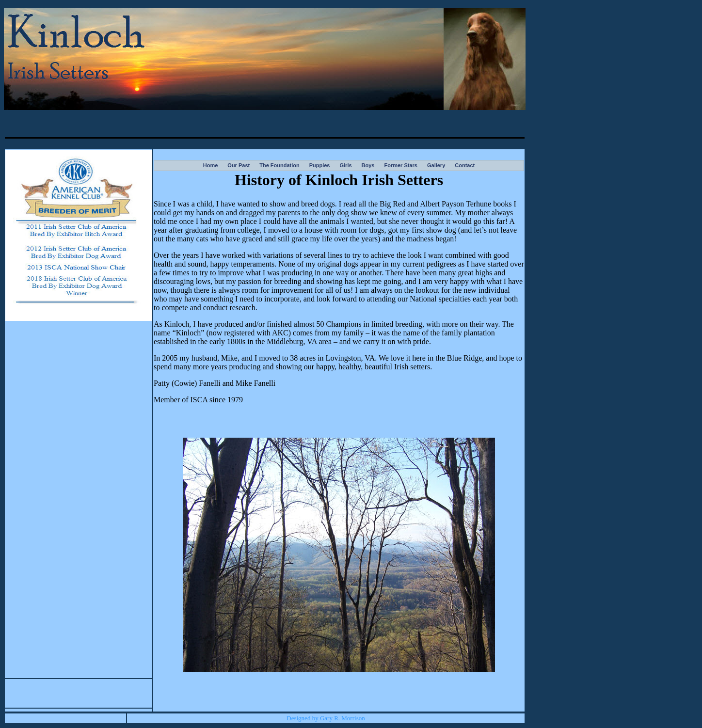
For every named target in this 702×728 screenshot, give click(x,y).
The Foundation (279, 165)
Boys (368, 165)
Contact (465, 165)
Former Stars (400, 165)
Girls (345, 165)
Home (211, 165)
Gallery (436, 165)
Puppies (320, 165)
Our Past (239, 165)
